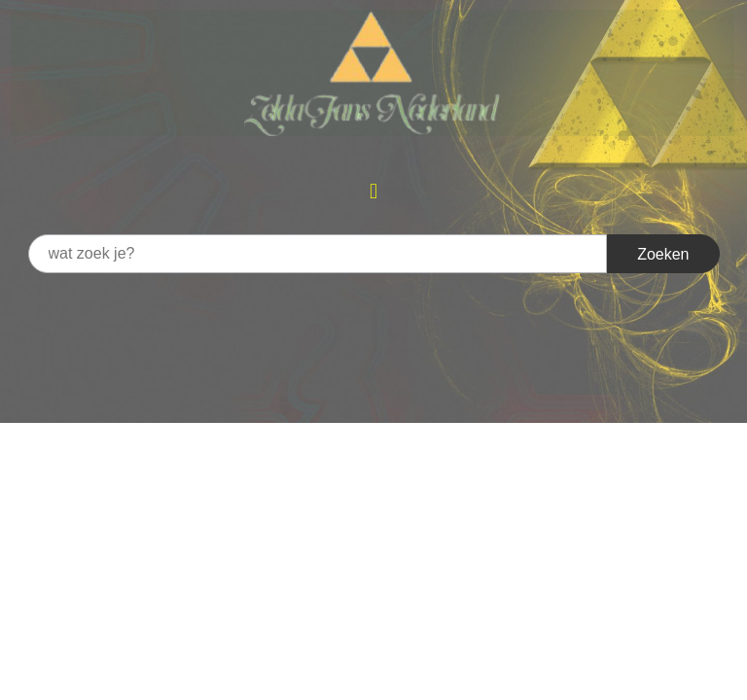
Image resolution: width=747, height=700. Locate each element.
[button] (373, 191)
